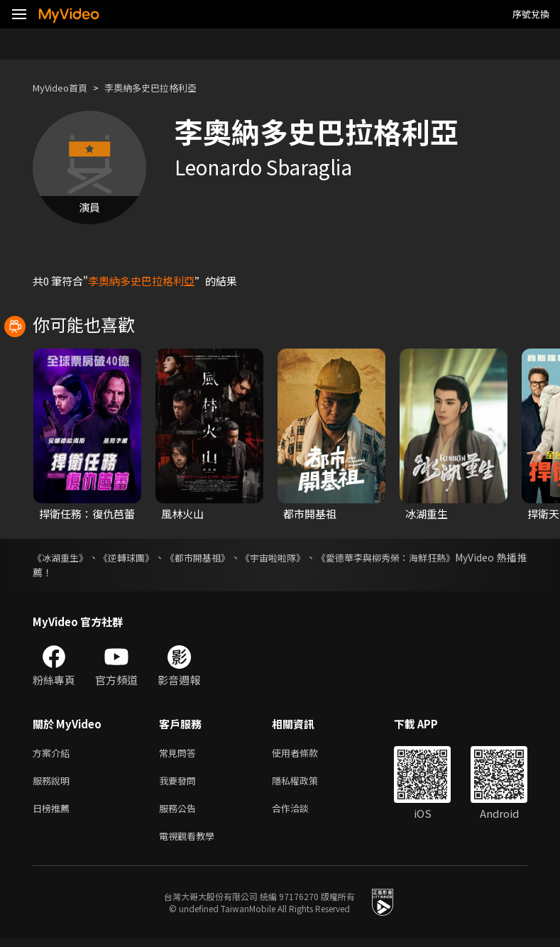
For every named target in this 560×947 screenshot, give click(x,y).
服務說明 (54, 783)
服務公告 (180, 813)
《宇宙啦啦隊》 (292, 557)
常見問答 (180, 754)
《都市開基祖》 (211, 557)
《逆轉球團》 (134, 557)
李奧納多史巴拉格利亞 (168, 88)
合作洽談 (302, 813)
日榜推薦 (54, 813)
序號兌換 (531, 14)
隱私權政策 (307, 783)
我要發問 (180, 783)
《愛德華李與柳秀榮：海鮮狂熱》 (414, 557)
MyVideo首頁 (65, 88)
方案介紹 (54, 754)
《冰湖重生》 (62, 557)
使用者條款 (307, 754)
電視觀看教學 (191, 843)
